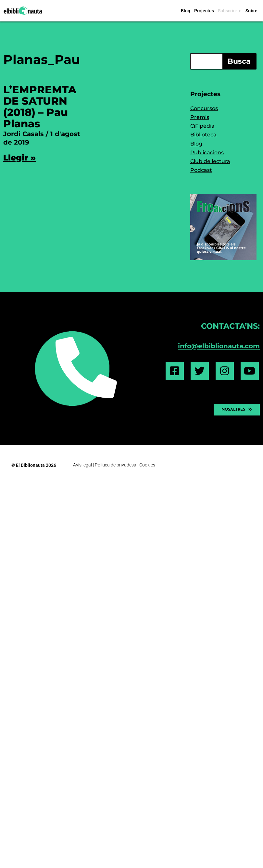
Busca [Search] (239, 61)
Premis (200, 117)
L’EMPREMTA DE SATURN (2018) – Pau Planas (40, 107)
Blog (186, 11)
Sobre (251, 11)
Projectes (204, 11)
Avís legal (82, 465)
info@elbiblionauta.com (219, 346)
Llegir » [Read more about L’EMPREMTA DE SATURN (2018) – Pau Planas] (19, 158)
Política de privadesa (116, 465)
